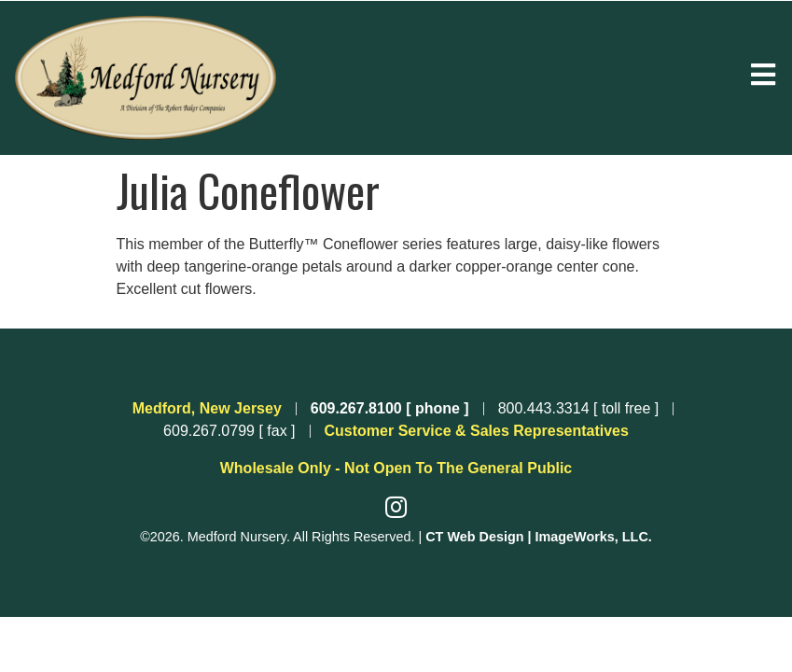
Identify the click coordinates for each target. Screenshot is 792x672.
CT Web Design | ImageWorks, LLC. (539, 537)
